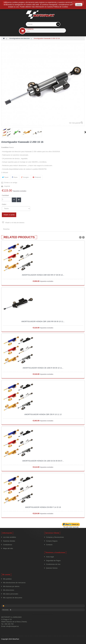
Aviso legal (50, 557)
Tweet (5, 177)
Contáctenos (8, 545)
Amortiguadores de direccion (20, 38)
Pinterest (37, 177)
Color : (5, 204)
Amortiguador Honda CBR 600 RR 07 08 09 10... (43, 275)
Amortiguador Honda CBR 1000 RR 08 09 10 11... (43, 321)
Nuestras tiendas (9, 541)
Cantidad (5, 195)
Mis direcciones (9, 590)
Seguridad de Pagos (53, 561)
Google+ (25, 177)
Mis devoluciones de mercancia (14, 583)
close (79, 5)
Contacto (49, 545)
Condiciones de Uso (53, 564)
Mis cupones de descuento (13, 598)
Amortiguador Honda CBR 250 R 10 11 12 (43, 414)
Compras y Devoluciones (55, 537)
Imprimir (7, 186)
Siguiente (85, 132)
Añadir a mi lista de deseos (15, 223)
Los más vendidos (10, 537)
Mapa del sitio (8, 548)
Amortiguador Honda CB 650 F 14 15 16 (43, 507)
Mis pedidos (7, 579)
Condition (5, 147)
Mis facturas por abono (11, 586)
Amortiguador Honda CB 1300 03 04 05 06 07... (43, 461)
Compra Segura (52, 541)
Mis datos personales (11, 594)
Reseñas (6, 229)
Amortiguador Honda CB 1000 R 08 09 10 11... (43, 368)
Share (15, 177)
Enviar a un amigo (11, 183)
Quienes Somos (52, 568)
